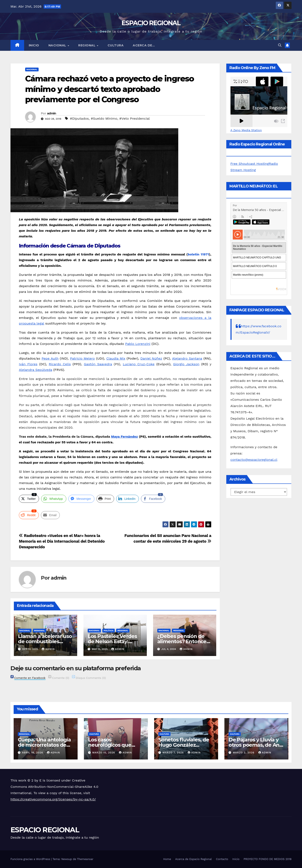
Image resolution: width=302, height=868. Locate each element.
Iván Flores (28, 364)
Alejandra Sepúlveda (36, 370)
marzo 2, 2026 (244, 753)
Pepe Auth (50, 358)
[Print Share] (105, 499)
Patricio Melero (82, 358)
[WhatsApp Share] (54, 499)
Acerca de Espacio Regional (193, 859)
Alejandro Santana (187, 358)
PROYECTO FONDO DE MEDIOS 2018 (268, 859)
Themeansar (85, 859)
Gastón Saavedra (98, 364)
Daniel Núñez (151, 358)
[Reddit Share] (29, 515)
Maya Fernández (125, 437)
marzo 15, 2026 (104, 753)
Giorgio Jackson (186, 364)
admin (52, 113)
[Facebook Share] (153, 499)
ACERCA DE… (144, 45)
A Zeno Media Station (246, 130)
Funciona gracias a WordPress (31, 859)
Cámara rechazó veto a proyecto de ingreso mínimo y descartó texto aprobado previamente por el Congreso (109, 89)
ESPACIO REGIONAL (151, 23)
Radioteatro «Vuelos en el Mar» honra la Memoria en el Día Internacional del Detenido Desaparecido (62, 541)
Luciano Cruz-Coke (139, 364)
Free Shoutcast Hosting (250, 164)
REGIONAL (87, 45)
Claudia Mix (116, 358)
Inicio (34, 45)
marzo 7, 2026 (174, 753)
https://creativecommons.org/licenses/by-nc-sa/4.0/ (53, 799)
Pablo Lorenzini (138, 344)
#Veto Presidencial (135, 118)
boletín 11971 (198, 254)
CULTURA (116, 45)
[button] (280, 45)
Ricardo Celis (60, 364)
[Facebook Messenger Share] (81, 499)
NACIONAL (58, 45)
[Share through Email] (50, 515)
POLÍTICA (109, 630)
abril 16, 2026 (33, 753)
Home (167, 859)
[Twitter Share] (29, 499)
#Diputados (79, 118)
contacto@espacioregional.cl (254, 460)
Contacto (222, 859)
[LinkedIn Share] (128, 499)
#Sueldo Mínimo (104, 118)
